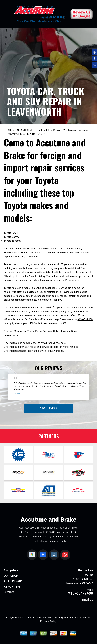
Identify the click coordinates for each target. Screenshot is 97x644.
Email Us (87, 600)
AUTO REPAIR (13, 581)
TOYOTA (41, 134)
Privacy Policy (48, 621)
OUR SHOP (11, 576)
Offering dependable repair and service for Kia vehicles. (34, 351)
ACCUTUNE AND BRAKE (21, 130)
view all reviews (48, 408)
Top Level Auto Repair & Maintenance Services (62, 130)
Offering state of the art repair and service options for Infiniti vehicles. (42, 347)
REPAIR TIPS (12, 587)
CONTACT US (13, 592)
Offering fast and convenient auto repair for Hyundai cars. (35, 343)
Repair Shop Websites (41, 618)
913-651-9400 (85, 319)
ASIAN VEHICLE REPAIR (21, 134)
